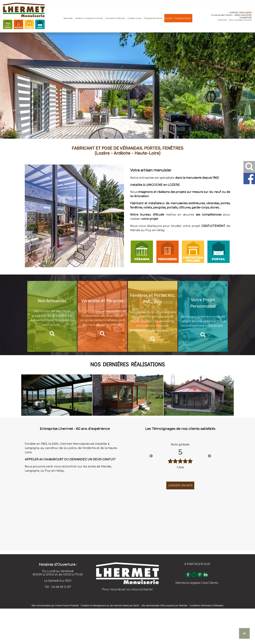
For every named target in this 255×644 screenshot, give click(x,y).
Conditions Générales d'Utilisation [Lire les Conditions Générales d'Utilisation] (206, 605)
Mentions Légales (188, 583)
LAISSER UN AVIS (243, 20)
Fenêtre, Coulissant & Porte (89, 20)
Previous (151, 456)
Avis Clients (210, 583)
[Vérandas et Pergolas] (102, 316)
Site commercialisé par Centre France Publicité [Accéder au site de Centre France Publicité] (55, 605)
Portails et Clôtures (115, 20)
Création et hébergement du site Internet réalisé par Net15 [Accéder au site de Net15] (110, 605)
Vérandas (68, 20)
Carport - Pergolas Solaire (178, 20)
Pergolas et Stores (153, 20)
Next (209, 456)
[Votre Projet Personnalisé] (203, 316)
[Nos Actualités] (52, 316)
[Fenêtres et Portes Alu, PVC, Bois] (153, 316)
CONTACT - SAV (225, 20)
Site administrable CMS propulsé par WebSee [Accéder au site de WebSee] (164, 605)
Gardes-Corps (134, 20)
